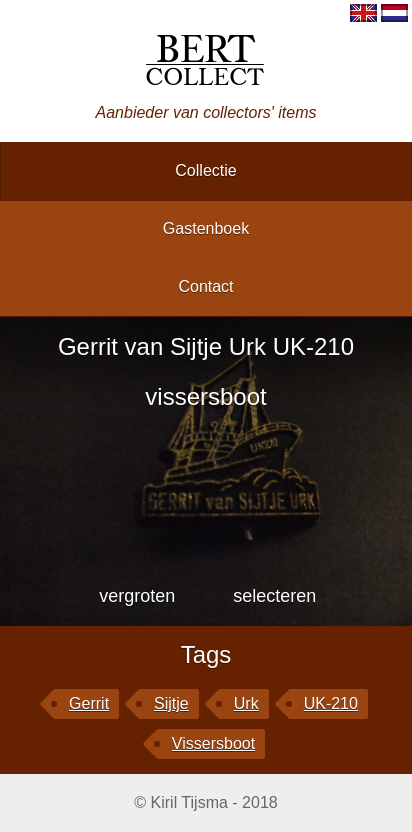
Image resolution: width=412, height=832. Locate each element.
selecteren (274, 596)
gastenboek (206, 228)
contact (205, 286)
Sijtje (171, 703)
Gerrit (89, 703)
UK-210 (331, 703)
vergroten (137, 596)
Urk (246, 703)
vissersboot (213, 743)
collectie (205, 170)
